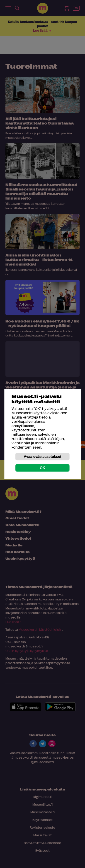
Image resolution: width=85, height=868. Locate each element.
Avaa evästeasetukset (43, 456)
